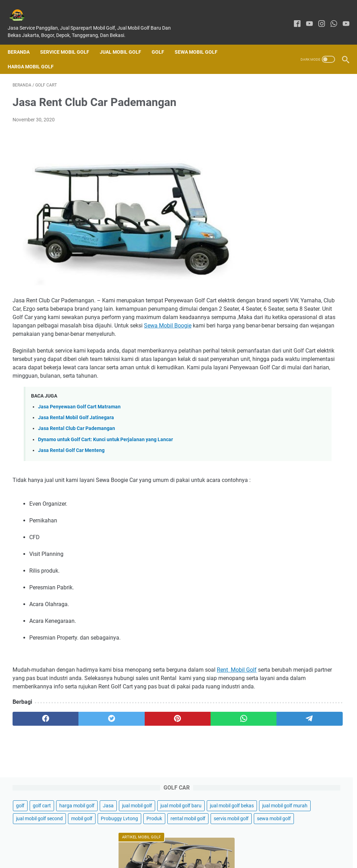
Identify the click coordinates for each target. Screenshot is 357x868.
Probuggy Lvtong (281, 173)
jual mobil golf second (286, 160)
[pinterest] (123, 769)
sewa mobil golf (279, 199)
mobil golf (328, 160)
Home (104, 843)
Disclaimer (186, 843)
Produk (316, 173)
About (161, 843)
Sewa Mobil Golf (201, 40)
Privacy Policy (219, 843)
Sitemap (250, 843)
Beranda (24, 40)
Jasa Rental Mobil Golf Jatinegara (76, 443)
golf (267, 96)
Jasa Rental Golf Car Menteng (71, 475)
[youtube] (305, 17)
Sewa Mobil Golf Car (291, 574)
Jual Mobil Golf (125, 40)
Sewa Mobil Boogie (85, 334)
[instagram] (317, 17)
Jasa (268, 108)
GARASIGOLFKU (188, 857)
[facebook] (292, 17)
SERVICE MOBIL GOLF (70, 40)
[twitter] (79, 769)
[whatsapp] (329, 17)
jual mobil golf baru (283, 121)
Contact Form (133, 843)
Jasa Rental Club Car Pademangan (77, 454)
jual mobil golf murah (285, 147)
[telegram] (212, 769)
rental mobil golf (280, 186)
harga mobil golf (323, 96)
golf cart (288, 96)
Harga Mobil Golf (36, 55)
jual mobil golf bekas (284, 134)
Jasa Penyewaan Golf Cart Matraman (79, 432)
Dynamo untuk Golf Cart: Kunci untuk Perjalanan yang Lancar (105, 465)
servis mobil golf (323, 186)
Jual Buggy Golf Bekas (294, 586)
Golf (163, 40)
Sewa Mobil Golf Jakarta (297, 562)
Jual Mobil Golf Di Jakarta (297, 273)
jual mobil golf (297, 108)
